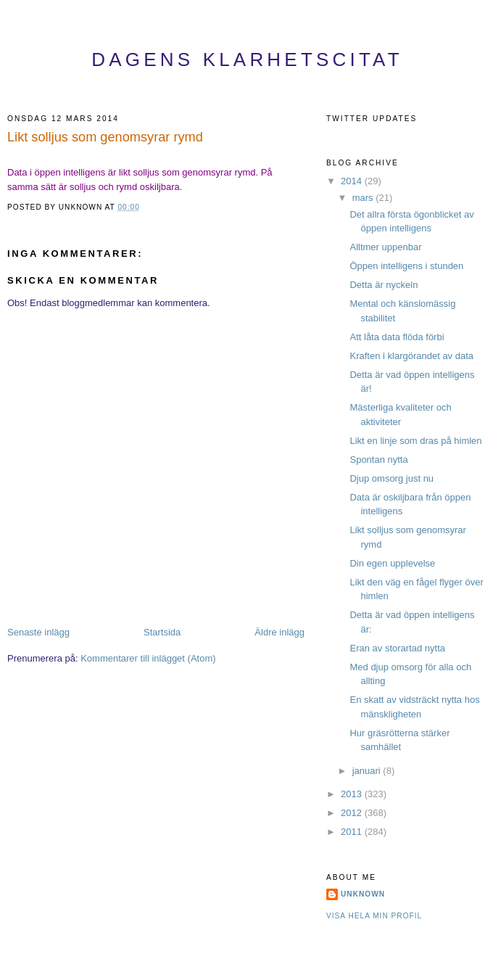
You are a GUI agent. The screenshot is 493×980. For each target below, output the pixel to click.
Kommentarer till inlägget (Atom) (148, 658)
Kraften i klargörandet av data (411, 356)
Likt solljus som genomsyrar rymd (105, 137)
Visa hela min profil (374, 916)
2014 (353, 181)
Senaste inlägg (38, 632)
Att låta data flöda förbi (397, 337)
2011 (353, 832)
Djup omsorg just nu (391, 478)
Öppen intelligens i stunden (406, 266)
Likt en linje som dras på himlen (415, 441)
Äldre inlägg (279, 632)
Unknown (363, 894)
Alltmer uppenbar (385, 247)
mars (364, 198)
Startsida (162, 632)
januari (368, 771)
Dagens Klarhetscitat (247, 59)
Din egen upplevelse (392, 563)
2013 (353, 794)
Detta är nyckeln (384, 285)
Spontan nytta (378, 460)
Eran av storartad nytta (397, 648)
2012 (353, 813)
